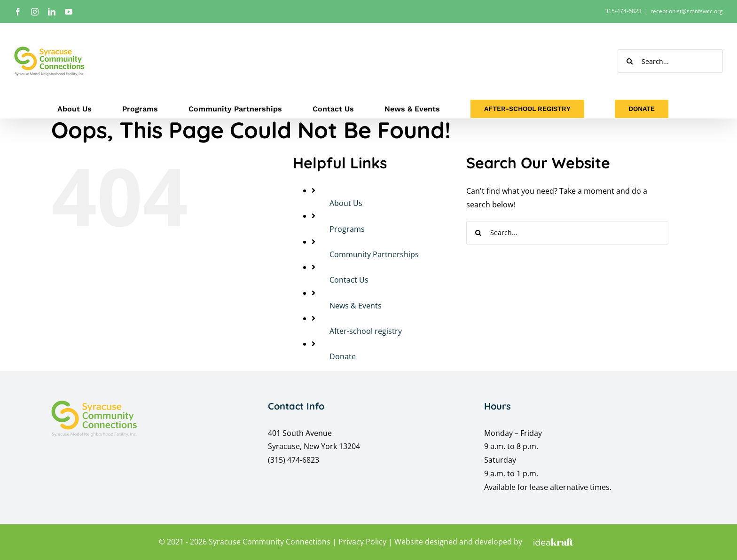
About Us (346, 203)
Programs (347, 229)
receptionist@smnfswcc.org (687, 11)
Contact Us (349, 280)
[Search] (629, 61)
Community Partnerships (374, 254)
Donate (343, 356)
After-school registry (366, 331)
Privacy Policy (362, 542)
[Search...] (670, 61)
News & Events (356, 306)
